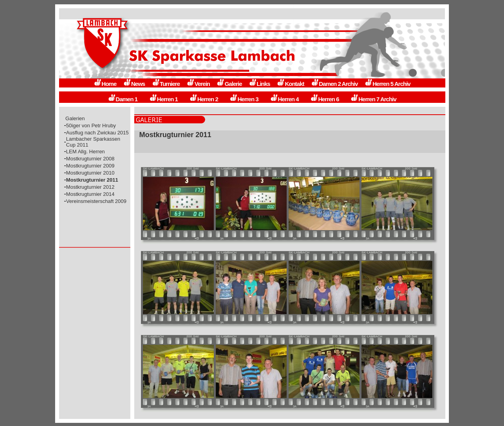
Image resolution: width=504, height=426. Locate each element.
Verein (198, 84)
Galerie (229, 84)
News (134, 84)
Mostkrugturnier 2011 (92, 180)
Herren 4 (284, 99)
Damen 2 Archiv (334, 84)
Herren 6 (325, 99)
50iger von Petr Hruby (91, 126)
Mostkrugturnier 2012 (90, 187)
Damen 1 (123, 99)
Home (105, 84)
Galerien (75, 118)
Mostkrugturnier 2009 (90, 166)
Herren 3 (244, 99)
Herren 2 (204, 99)
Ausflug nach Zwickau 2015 (97, 133)
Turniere (166, 84)
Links (259, 84)
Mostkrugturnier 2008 (90, 159)
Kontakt (290, 84)
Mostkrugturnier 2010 (90, 173)
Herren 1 (164, 99)
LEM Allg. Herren (85, 152)
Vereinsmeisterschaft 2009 (96, 201)
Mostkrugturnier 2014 (90, 194)
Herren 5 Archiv (387, 84)
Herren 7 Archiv (373, 99)
